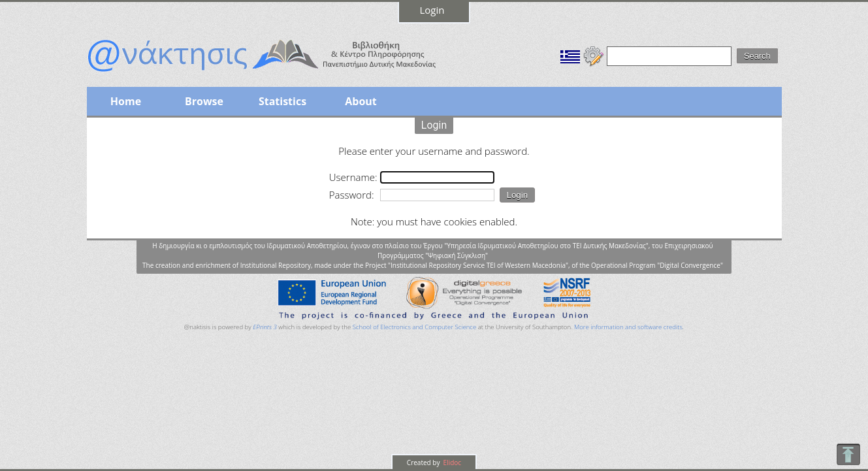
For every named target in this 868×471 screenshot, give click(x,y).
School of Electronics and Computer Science (414, 327)
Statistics (282, 101)
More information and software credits (628, 327)
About (361, 101)
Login (432, 10)
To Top (848, 454)
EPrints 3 (265, 327)
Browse (204, 101)
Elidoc (451, 463)
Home (126, 101)
